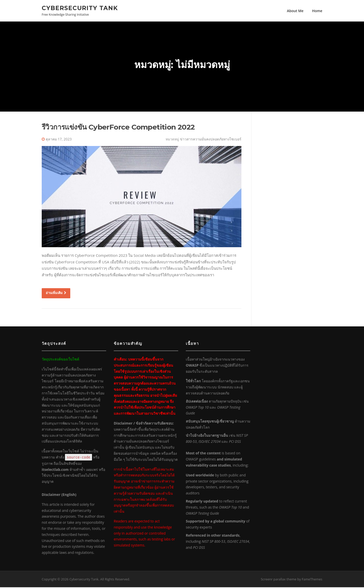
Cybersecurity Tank (80, 8)
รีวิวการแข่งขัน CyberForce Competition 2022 (118, 128)
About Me (295, 11)
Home (317, 11)
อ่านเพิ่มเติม (56, 293)
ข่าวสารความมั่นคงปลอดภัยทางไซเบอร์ (211, 140)
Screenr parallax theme (279, 580)
